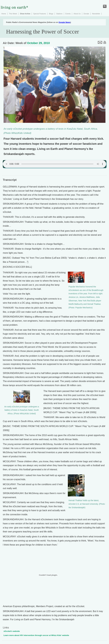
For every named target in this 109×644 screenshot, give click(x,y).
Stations (59, 14)
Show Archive (25, 14)
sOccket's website (12, 631)
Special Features (40, 14)
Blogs (51, 14)
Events (68, 14)
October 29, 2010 (38, 43)
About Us (77, 14)
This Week (13, 14)
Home (4, 14)
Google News (64, 22)
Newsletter (96, 14)
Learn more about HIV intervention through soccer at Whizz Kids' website (36, 635)
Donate (86, 14)
